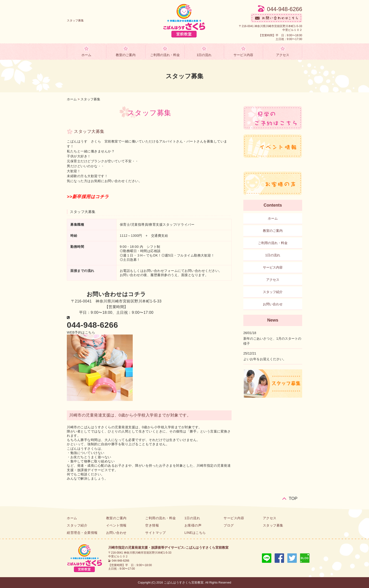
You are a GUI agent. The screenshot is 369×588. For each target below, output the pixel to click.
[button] (81, 332)
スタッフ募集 (90, 99)
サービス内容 (243, 55)
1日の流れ (204, 55)
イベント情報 (116, 525)
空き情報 (152, 525)
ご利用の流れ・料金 (165, 55)
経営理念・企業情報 (82, 533)
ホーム (86, 55)
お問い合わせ (273, 304)
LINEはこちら (195, 533)
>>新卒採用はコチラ (88, 197)
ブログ (229, 525)
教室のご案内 (126, 55)
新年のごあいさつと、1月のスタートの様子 (272, 341)
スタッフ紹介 (273, 292)
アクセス (283, 55)
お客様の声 (193, 525)
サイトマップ (155, 533)
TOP (293, 498)
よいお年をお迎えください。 (265, 359)
